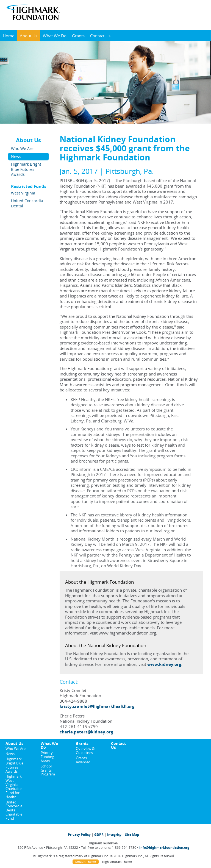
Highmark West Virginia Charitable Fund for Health (14, 786)
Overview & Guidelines (85, 751)
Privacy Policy (79, 835)
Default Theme (86, 862)
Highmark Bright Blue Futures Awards (26, 169)
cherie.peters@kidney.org (86, 732)
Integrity (114, 835)
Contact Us (100, 36)
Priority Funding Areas (47, 757)
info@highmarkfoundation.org (164, 848)
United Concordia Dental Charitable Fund (14, 810)
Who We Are (22, 148)
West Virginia (23, 193)
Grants (78, 36)
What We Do (55, 36)
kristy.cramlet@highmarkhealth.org (97, 706)
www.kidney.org (164, 664)
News (16, 156)
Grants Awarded (83, 760)
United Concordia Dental (27, 203)
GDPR (99, 835)
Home (9, 36)
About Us (29, 36)
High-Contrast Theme (117, 862)
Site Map (132, 835)
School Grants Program (48, 770)
